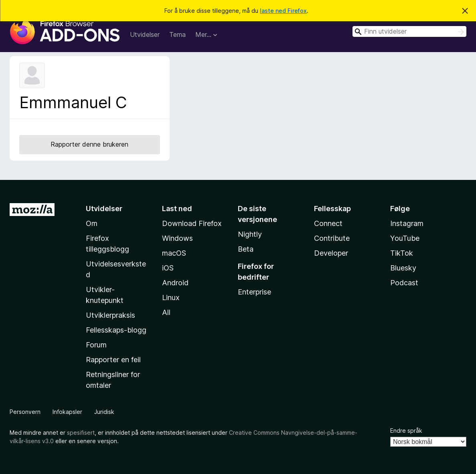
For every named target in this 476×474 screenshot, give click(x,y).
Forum (96, 345)
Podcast (404, 283)
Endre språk (406, 431)
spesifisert (81, 433)
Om (92, 223)
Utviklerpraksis (110, 315)
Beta (246, 249)
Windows (177, 238)
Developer (331, 253)
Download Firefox (192, 223)
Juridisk (104, 412)
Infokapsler (67, 412)
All (166, 312)
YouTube (405, 238)
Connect (328, 223)
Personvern (25, 412)
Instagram (407, 223)
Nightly (250, 234)
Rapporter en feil (113, 360)
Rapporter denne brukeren (89, 144)
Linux (171, 298)
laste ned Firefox (283, 11)
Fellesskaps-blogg (116, 330)
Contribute (332, 238)
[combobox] (409, 31)
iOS (168, 268)
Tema (177, 34)
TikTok (402, 253)
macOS (174, 253)
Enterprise (254, 292)
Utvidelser (145, 34)
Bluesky (403, 268)
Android (175, 283)
